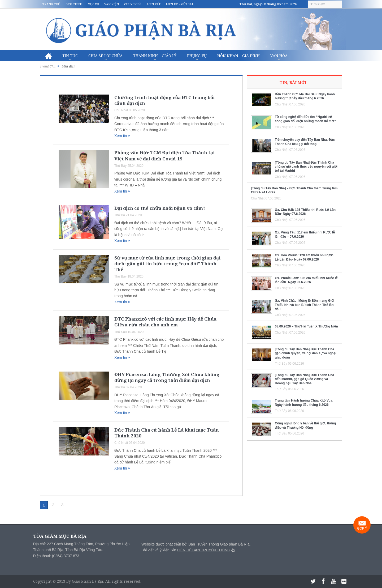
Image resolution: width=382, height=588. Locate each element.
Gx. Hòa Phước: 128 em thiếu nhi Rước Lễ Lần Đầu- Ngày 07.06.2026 (304, 257)
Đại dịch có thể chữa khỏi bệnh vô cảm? (160, 208)
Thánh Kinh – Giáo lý (155, 56)
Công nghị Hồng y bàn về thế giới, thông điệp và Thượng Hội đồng (305, 425)
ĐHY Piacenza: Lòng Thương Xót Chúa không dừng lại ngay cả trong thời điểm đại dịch (167, 377)
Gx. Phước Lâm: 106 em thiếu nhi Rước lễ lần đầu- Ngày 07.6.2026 (306, 280)
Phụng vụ (197, 56)
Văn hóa (279, 56)
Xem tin (122, 136)
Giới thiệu (74, 4)
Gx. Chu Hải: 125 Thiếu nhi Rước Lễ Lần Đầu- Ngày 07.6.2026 (305, 212)
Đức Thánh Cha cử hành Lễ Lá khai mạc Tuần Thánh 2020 (167, 433)
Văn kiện (112, 4)
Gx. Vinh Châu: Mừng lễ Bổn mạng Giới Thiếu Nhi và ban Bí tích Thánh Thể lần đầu (305, 305)
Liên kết (154, 4)
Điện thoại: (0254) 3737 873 (56, 556)
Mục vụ (93, 4)
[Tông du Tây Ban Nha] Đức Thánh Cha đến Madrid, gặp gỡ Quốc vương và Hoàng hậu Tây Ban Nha (304, 379)
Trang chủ (51, 4)
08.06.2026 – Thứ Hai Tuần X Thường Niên (306, 326)
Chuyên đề (133, 4)
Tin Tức (70, 56)
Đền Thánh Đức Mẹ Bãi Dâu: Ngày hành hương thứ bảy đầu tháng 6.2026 (305, 96)
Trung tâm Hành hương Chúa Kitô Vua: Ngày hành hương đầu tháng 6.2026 (304, 403)
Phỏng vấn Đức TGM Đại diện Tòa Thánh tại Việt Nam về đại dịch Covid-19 (164, 155)
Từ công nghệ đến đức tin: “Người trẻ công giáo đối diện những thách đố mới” (305, 119)
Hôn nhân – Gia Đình (238, 56)
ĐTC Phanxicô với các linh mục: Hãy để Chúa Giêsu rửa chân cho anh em (165, 322)
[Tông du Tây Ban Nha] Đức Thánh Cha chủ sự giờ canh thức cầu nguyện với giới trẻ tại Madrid (306, 167)
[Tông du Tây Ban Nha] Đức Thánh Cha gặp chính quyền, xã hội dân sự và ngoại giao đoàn (306, 353)
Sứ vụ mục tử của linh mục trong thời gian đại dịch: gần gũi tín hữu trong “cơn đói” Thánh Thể (167, 264)
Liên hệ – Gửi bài (179, 4)
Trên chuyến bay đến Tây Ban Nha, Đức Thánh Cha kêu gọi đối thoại (305, 142)
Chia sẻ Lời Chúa (105, 56)
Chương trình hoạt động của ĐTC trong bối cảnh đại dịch (164, 100)
